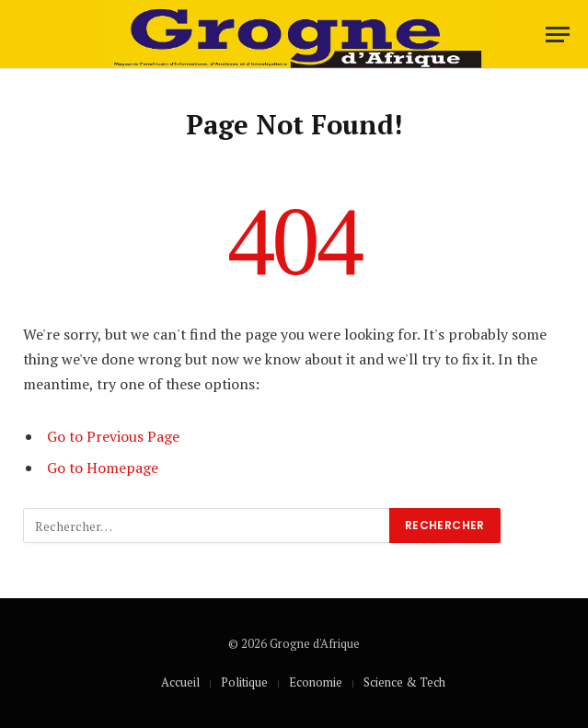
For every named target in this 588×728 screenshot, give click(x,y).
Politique (244, 682)
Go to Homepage (103, 468)
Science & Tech (404, 682)
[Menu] (558, 35)
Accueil (180, 682)
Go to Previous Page (113, 436)
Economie (316, 682)
